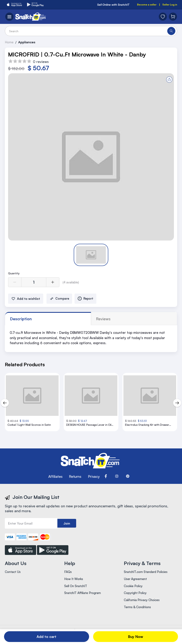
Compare (60, 301)
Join (67, 525)
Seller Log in (169, 5)
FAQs (68, 574)
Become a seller (143, 5)
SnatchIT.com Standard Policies (148, 574)
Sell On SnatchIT (77, 590)
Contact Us (14, 574)
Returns (75, 478)
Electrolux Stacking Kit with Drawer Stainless (146, 428)
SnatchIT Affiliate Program (84, 598)
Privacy (94, 478)
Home (10, 43)
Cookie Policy (134, 590)
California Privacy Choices (144, 606)
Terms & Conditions (139, 614)
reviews (54, 321)
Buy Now (136, 637)
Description (23, 321)
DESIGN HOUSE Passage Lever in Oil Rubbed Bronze (90, 428)
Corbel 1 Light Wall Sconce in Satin (29, 428)
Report (88, 301)
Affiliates (55, 478)
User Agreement (136, 582)
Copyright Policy (136, 598)
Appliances (29, 43)
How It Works (74, 582)
